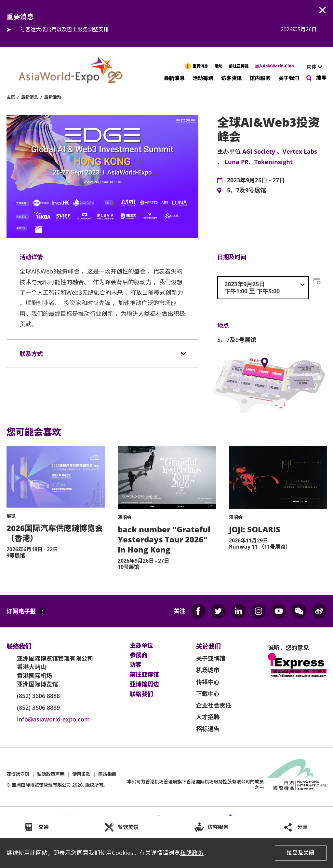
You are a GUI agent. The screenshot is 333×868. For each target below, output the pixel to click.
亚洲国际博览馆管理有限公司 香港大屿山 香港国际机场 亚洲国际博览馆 (55, 671)
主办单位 (141, 646)
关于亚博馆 (211, 658)
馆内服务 (260, 78)
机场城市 (208, 670)
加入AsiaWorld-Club (274, 66)
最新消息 (174, 78)
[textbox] (263, 288)
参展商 (139, 655)
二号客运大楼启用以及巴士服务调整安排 (62, 29)
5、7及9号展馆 (246, 190)
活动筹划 (203, 78)
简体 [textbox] (312, 67)
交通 (44, 827)
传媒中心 (208, 682)
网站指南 (107, 774)
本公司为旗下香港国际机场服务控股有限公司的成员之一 (195, 784)
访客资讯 (232, 78)
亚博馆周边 (144, 684)
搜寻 (321, 78)
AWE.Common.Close (323, 10)
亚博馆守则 (18, 774)
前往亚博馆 (239, 66)
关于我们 (289, 78)
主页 (11, 97)
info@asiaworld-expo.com (53, 719)
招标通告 (208, 729)
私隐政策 (192, 853)
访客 (136, 665)
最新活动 (53, 97)
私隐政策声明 (51, 774)
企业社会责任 (214, 705)
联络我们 (141, 694)
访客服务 (218, 827)
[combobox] (312, 67)
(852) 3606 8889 (38, 707)
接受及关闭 (301, 853)
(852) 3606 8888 (38, 696)
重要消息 (200, 66)
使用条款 (81, 774)
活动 (219, 66)
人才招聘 (208, 717)
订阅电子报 (21, 611)
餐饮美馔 (128, 827)
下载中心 (208, 693)
